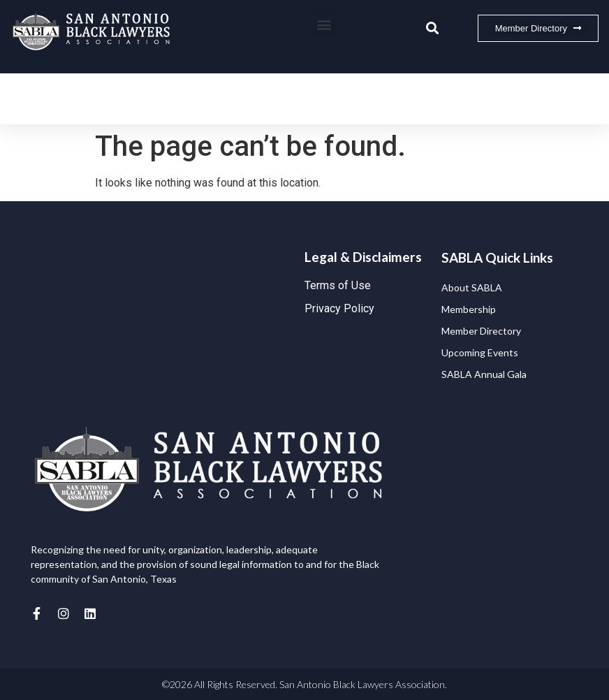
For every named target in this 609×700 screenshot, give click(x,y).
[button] (324, 25)
